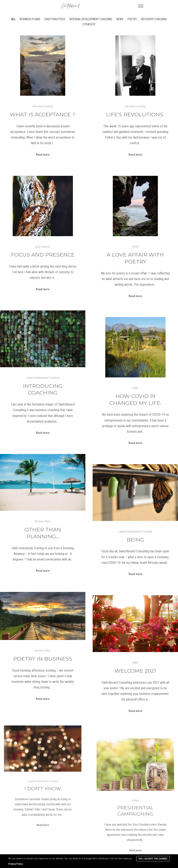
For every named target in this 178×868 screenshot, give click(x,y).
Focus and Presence (43, 255)
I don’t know (43, 785)
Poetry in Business (43, 659)
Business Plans (30, 19)
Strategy (89, 24)
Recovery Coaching (154, 19)
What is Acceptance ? (43, 114)
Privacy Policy (15, 864)
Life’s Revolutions (135, 114)
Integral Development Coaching (91, 19)
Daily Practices (55, 19)
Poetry (132, 19)
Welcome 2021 (135, 671)
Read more (43, 155)
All (13, 19)
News (120, 19)
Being (135, 540)
